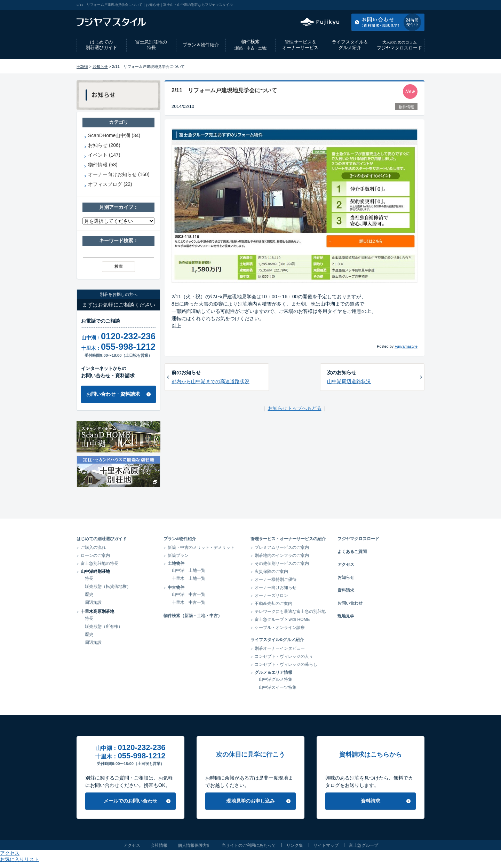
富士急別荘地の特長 (151, 45)
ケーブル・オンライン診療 (280, 628)
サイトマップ (326, 845)
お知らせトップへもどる (295, 408)
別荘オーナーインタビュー (280, 648)
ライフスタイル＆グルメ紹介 (350, 45)
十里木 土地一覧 (189, 578)
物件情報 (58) (103, 165)
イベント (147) (104, 155)
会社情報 (159, 845)
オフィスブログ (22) (110, 184)
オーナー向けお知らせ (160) (119, 174)
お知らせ (100, 66)
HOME (82, 66)
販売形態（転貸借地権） (108, 586)
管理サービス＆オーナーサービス (300, 45)
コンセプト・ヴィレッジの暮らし (286, 664)
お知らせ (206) (104, 145)
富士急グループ (364, 845)
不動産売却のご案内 (273, 603)
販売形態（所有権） (104, 626)
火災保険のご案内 (271, 571)
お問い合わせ (350, 603)
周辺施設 (93, 602)
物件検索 (250, 45)
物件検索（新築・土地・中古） (193, 616)
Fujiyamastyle (406, 346)
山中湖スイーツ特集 (278, 687)
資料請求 (346, 590)
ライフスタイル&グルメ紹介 (277, 640)
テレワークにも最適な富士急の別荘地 (290, 611)
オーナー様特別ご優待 (276, 579)
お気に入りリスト (406, 5)
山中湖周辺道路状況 (349, 381)
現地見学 (346, 616)
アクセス (368, 5)
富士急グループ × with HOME (282, 620)
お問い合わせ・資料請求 (113, 394)
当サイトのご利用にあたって (249, 845)
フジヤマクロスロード (399, 45)
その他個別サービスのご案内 (282, 563)
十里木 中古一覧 (189, 602)
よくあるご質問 (352, 552)
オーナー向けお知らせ (276, 587)
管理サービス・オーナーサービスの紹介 (288, 539)
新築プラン (178, 555)
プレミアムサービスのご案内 (282, 547)
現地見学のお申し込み (250, 801)
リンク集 (295, 845)
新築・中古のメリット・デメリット (201, 547)
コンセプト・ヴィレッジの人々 (284, 656)
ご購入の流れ (93, 547)
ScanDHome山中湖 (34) (114, 135)
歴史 (89, 594)
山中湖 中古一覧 (189, 594)
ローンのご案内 (95, 555)
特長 (89, 578)
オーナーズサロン (271, 595)
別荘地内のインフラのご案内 (282, 555)
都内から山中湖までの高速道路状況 (210, 381)
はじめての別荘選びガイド (101, 45)
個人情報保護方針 (194, 845)
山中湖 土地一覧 (189, 570)
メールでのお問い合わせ (130, 801)
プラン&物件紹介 (180, 539)
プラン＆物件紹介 (201, 45)
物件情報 (406, 107)
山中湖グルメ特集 (276, 679)
